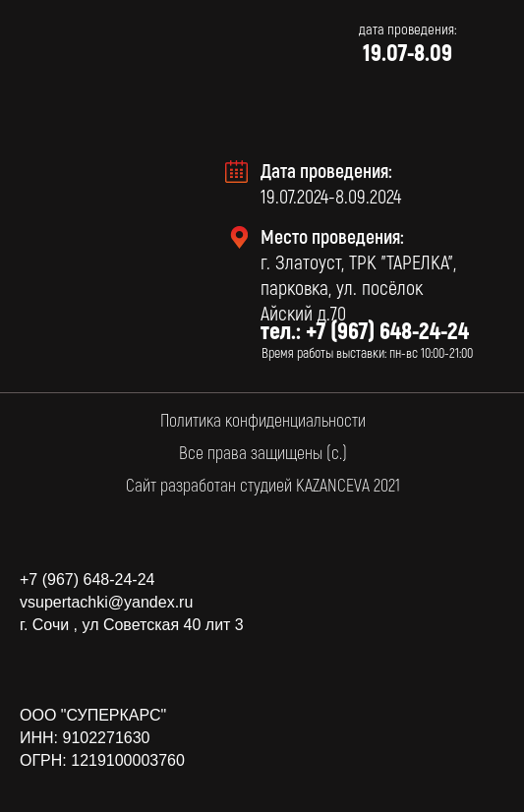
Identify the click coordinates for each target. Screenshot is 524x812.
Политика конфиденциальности (263, 420)
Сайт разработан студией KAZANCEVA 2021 (263, 485)
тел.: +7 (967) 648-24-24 (365, 330)
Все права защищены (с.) (263, 452)
